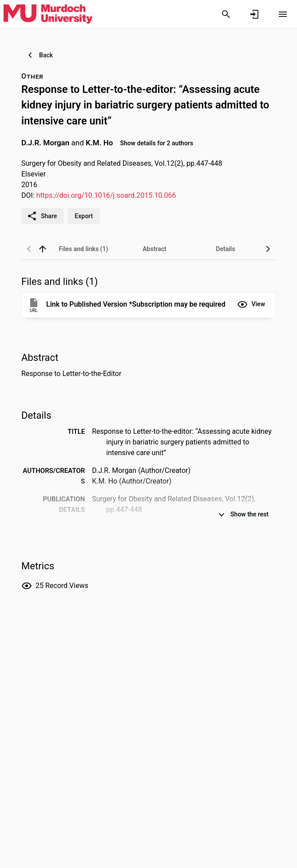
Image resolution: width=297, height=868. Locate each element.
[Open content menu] (283, 14)
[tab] (83, 249)
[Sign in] (254, 14)
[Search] (226, 14)
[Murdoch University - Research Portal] (48, 14)
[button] (251, 304)
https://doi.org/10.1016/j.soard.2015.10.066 (106, 195)
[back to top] (43, 249)
